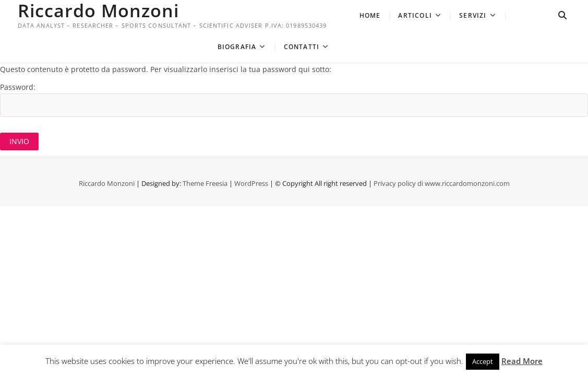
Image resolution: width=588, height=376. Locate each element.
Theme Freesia (205, 183)
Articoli (415, 15)
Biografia (237, 47)
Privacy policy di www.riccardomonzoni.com (442, 183)
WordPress (251, 183)
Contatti (302, 47)
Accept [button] (483, 361)
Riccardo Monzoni (98, 10)
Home (370, 15)
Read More (522, 361)
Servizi (473, 15)
